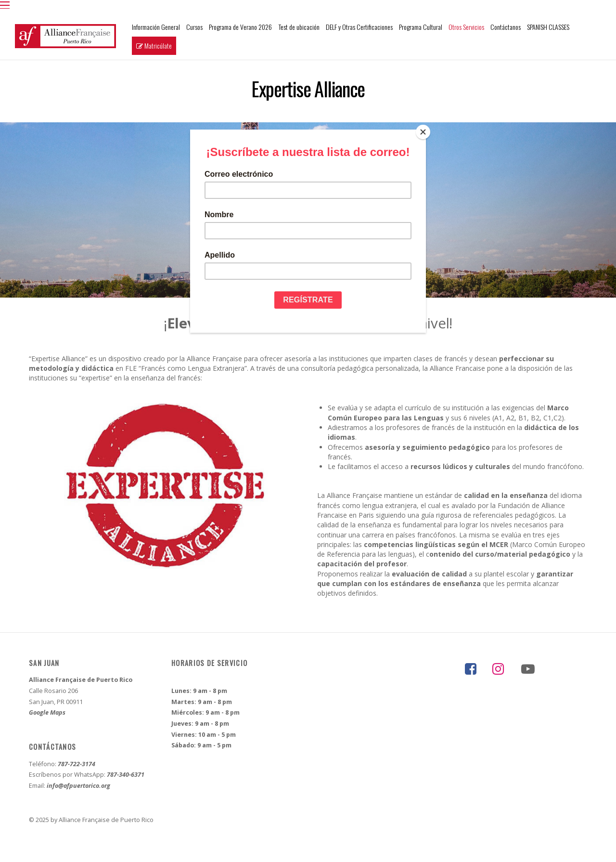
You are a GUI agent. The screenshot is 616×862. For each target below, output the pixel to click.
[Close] (423, 132)
